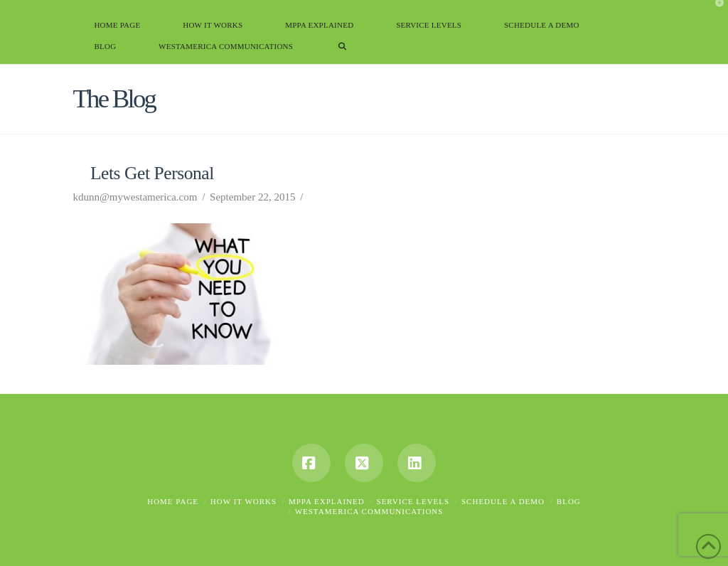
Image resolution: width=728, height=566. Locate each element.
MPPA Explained (327, 501)
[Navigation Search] (342, 53)
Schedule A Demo (503, 501)
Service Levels (413, 501)
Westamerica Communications (369, 511)
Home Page (173, 501)
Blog (569, 501)
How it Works (243, 501)
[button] (714, 14)
